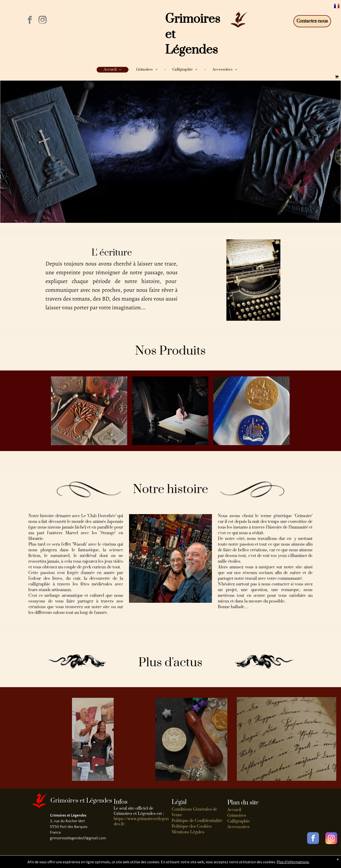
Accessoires (238, 827)
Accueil (234, 810)
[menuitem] (113, 70)
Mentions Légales (188, 832)
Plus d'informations (293, 862)
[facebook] (30, 21)
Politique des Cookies (192, 827)
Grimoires (237, 816)
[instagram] (42, 21)
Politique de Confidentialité (197, 821)
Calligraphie (239, 821)
